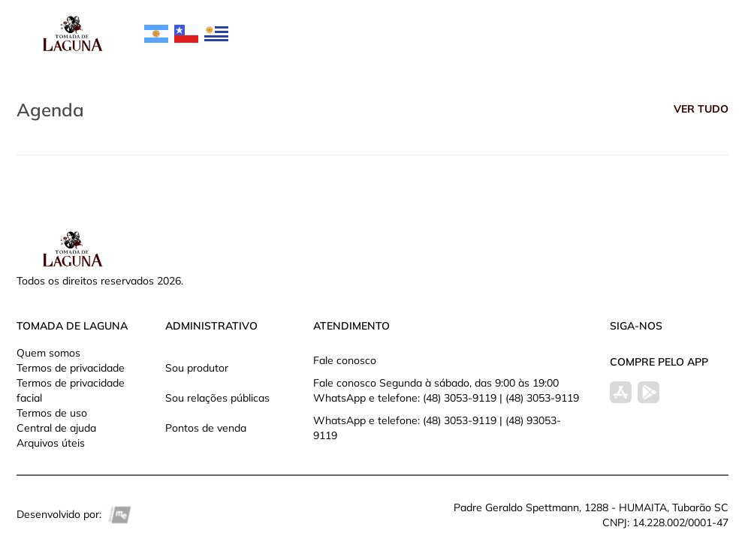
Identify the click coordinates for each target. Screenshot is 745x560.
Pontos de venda (206, 428)
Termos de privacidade (71, 368)
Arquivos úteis (51, 443)
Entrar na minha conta (631, 42)
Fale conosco (345, 360)
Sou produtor (197, 368)
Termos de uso (52, 413)
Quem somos (48, 353)
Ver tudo (701, 109)
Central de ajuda (56, 428)
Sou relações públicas (217, 398)
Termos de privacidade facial (71, 390)
